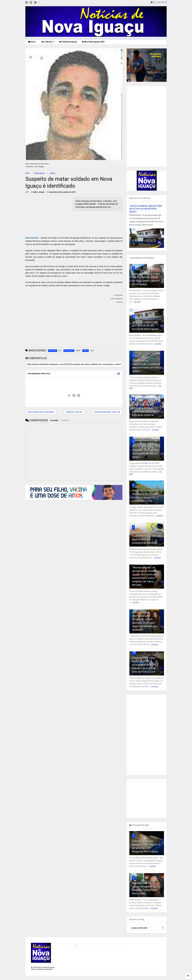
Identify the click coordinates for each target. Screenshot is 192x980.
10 (134, 652)
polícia (52, 173)
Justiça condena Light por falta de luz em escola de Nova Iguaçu (146, 209)
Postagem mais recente (41, 412)
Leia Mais (137, 302)
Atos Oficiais (48, 42)
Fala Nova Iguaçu (68, 42)
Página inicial (75, 412)
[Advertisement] (48, 216)
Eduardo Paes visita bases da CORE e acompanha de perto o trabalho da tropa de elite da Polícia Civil (145, 665)
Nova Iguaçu (40, 173)
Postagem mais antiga (107, 412)
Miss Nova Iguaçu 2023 (93, 42)
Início (32, 42)
